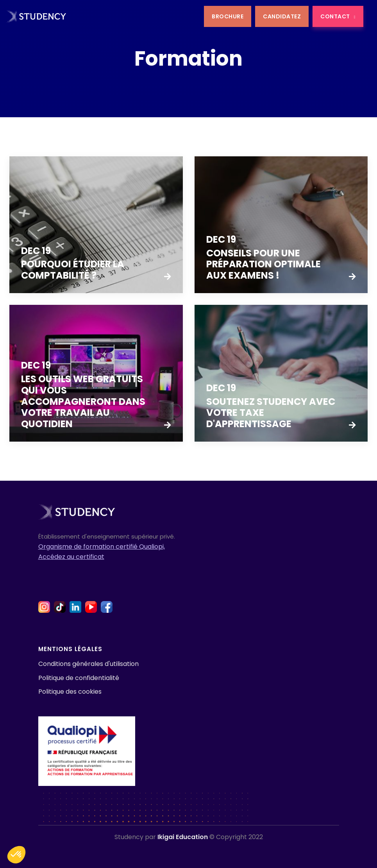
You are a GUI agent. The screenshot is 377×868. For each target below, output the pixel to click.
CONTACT (338, 16)
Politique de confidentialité (79, 678)
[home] (36, 16)
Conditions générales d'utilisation (88, 664)
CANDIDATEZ (282, 16)
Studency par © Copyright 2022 (189, 837)
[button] (16, 855)
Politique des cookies (70, 692)
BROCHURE (228, 16)
